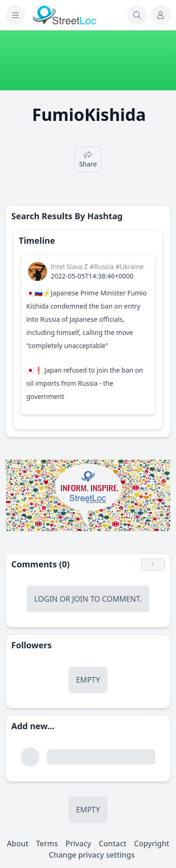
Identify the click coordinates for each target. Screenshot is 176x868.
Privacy (78, 844)
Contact (112, 844)
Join (80, 599)
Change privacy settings (92, 855)
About (17, 844)
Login (46, 599)
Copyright (151, 844)
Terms (47, 844)
